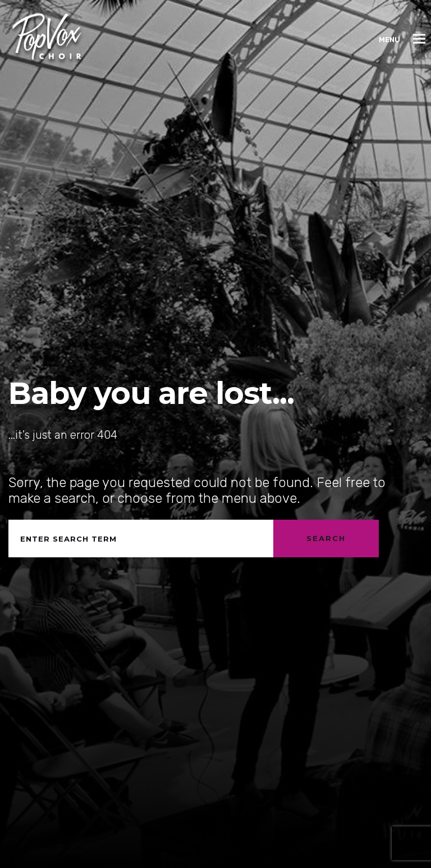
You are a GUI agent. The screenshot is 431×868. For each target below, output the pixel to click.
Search (326, 538)
